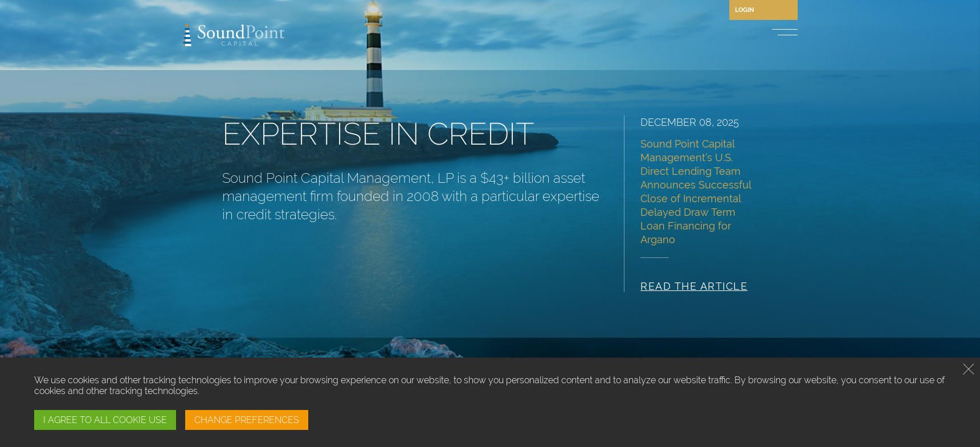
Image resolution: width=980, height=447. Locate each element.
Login (744, 10)
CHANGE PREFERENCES (247, 420)
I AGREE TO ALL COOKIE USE (105, 420)
